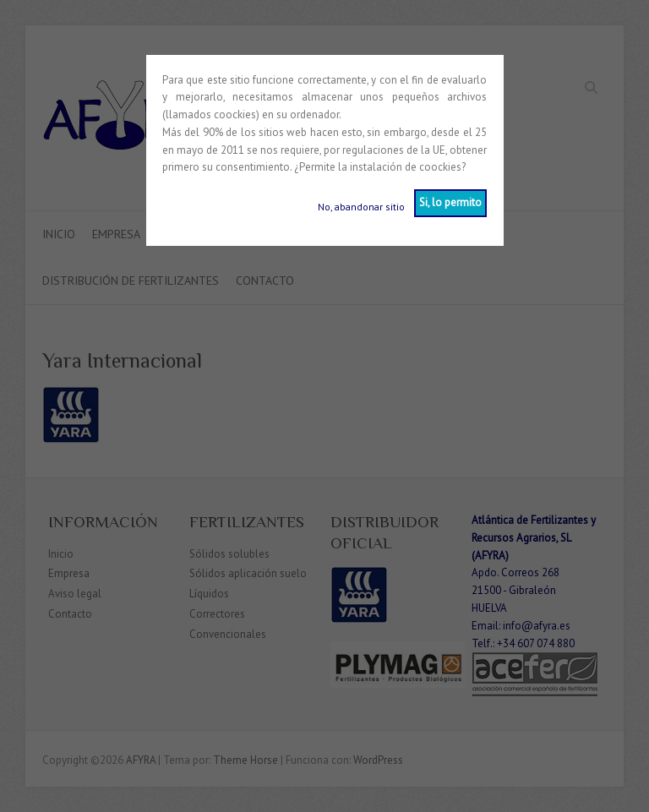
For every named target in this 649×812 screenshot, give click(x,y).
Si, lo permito (450, 202)
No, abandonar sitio (361, 207)
